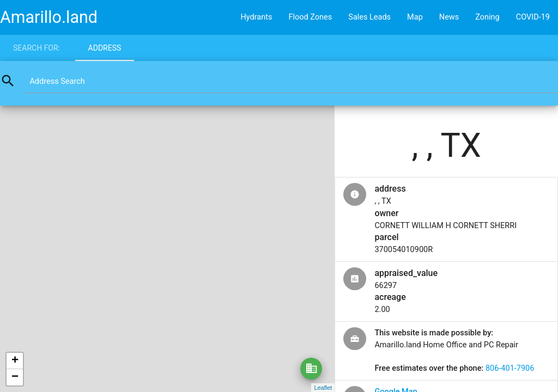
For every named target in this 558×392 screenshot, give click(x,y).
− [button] (15, 377)
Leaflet (323, 388)
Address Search (57, 81)
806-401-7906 (510, 368)
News (449, 17)
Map (415, 17)
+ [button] (15, 361)
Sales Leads (369, 17)
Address (105, 48)
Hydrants (256, 17)
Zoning (487, 17)
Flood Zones (310, 17)
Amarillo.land (49, 17)
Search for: (37, 48)
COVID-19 (533, 17)
